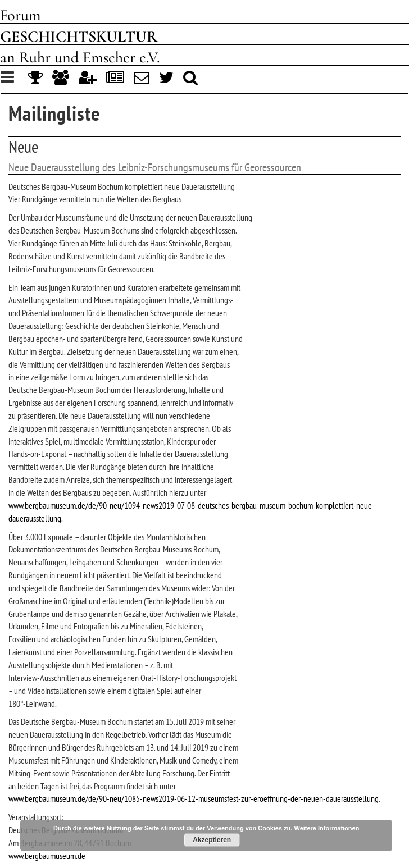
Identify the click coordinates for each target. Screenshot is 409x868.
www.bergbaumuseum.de (47, 856)
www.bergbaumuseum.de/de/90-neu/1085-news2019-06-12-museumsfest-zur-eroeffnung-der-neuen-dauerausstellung (194, 798)
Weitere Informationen (326, 828)
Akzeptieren (212, 840)
